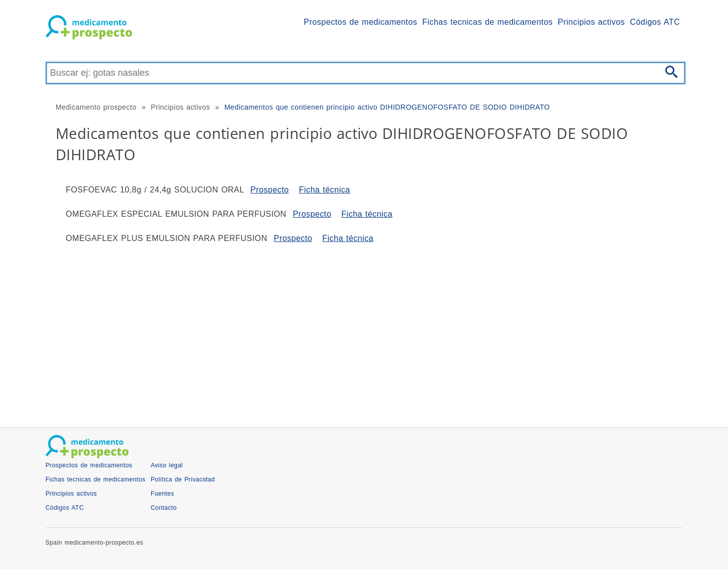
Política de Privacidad (183, 479)
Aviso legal (167, 465)
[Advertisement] (349, 331)
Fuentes (163, 494)
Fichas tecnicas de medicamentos (487, 22)
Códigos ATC (655, 22)
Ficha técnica (324, 190)
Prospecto (269, 190)
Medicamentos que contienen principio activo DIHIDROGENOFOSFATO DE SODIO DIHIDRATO (387, 107)
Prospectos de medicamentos (360, 22)
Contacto (164, 508)
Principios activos (591, 22)
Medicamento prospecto (96, 107)
